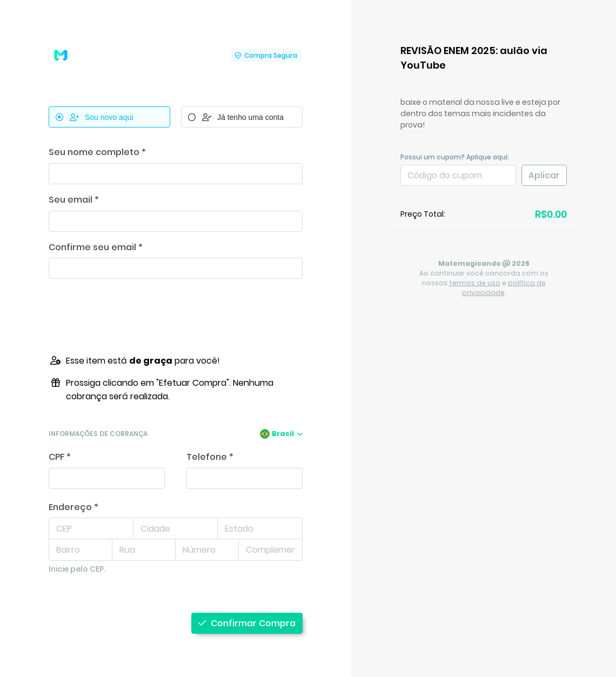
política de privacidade (504, 288)
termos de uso (475, 283)
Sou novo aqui (95, 117)
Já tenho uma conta (236, 117)
